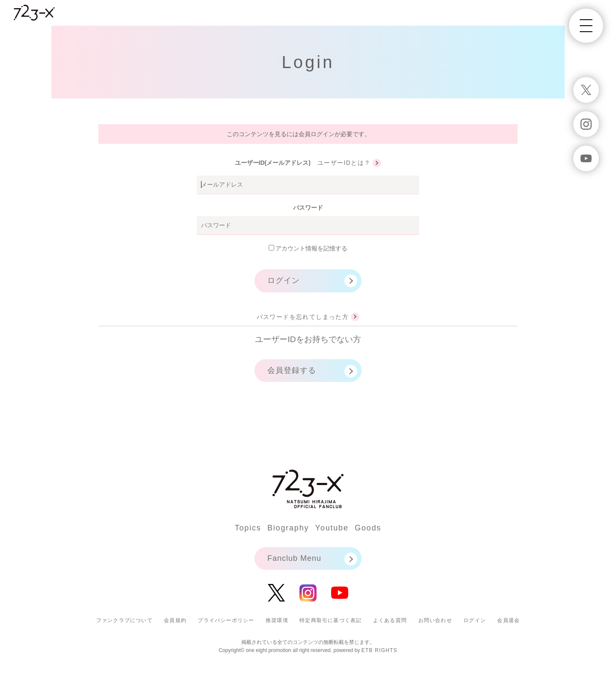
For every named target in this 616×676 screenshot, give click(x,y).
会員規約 (175, 620)
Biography (288, 528)
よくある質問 (390, 620)
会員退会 (508, 620)
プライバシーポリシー (226, 620)
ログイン (284, 280)
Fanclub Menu (294, 558)
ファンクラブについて (124, 620)
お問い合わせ (435, 620)
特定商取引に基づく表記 (330, 620)
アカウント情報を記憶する (308, 248)
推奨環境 (277, 620)
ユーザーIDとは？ (344, 163)
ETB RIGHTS (379, 650)
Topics (248, 528)
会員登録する (292, 370)
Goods (368, 528)
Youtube (332, 528)
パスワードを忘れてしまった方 (303, 317)
